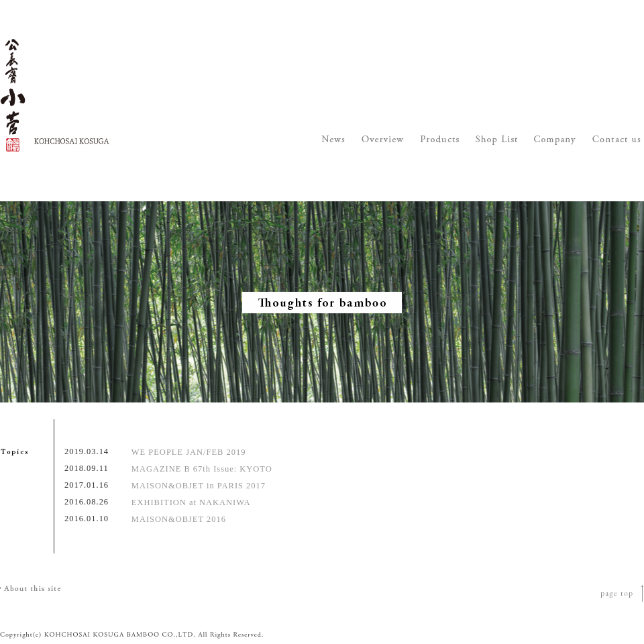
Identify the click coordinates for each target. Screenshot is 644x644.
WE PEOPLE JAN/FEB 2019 (189, 452)
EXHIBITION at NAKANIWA (191, 502)
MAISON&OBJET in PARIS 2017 (199, 486)
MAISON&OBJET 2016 (179, 519)
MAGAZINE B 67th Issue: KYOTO (202, 469)
